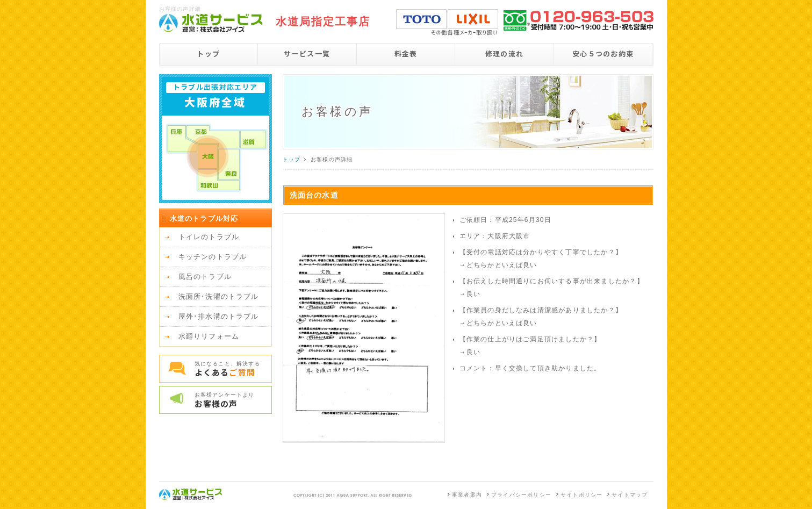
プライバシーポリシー (521, 495)
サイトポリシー (581, 495)
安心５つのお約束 (603, 53)
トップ (208, 53)
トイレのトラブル (209, 237)
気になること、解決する (233, 369)
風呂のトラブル (205, 277)
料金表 (406, 53)
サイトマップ (630, 495)
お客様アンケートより (233, 400)
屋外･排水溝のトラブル (219, 316)
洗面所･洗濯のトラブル (219, 296)
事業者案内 (467, 495)
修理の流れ (505, 53)
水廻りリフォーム (209, 336)
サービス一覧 (307, 53)
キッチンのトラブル (213, 257)
